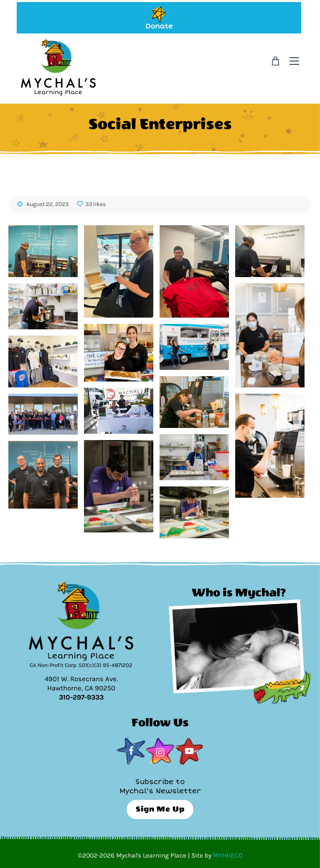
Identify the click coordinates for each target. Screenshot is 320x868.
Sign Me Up (160, 809)
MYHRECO (228, 855)
